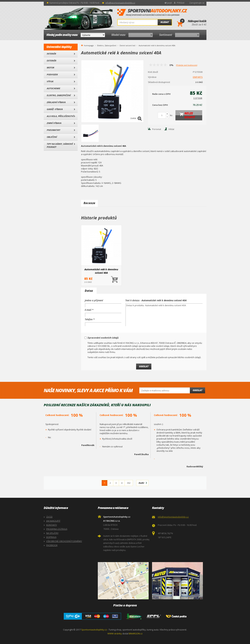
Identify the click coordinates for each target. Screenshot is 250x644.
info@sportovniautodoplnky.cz (120, 3)
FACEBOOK (52, 545)
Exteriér (52, 61)
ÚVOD (49, 517)
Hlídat (171, 129)
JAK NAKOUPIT (53, 521)
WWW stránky (115, 634)
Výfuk (50, 81)
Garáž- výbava (55, 109)
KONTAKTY (52, 525)
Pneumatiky (53, 130)
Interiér (51, 54)
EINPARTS (198, 77)
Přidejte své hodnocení (187, 65)
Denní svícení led (127, 45)
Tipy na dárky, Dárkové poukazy (60, 145)
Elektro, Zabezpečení (59, 95)
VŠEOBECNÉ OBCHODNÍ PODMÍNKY (64, 541)
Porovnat (157, 129)
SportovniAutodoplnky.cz (152, 13)
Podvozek (52, 74)
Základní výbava (56, 102)
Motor (51, 68)
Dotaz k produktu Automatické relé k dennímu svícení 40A (164, 315)
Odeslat (197, 390)
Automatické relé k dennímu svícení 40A (101, 271)
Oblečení (52, 137)
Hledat (165, 22)
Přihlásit (181, 3)
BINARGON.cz (136, 634)
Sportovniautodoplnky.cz (94, 630)
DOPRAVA (51, 537)
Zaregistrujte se (197, 3)
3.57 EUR (198, 98)
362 (129, 483)
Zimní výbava (54, 123)
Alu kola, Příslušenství (60, 116)
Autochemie (53, 88)
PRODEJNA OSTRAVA (57, 529)
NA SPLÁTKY (52, 533)
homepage (89, 45)
